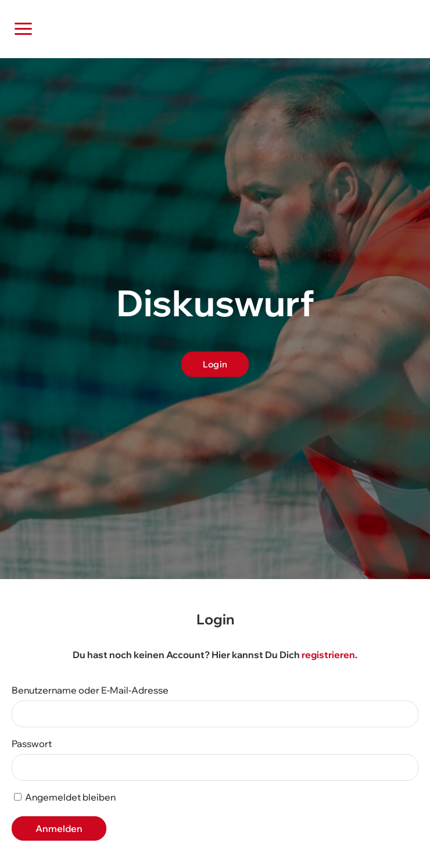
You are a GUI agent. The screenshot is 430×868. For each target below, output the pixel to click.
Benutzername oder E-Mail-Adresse (90, 690)
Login (215, 364)
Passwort (32, 744)
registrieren (328, 655)
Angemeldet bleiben (65, 797)
